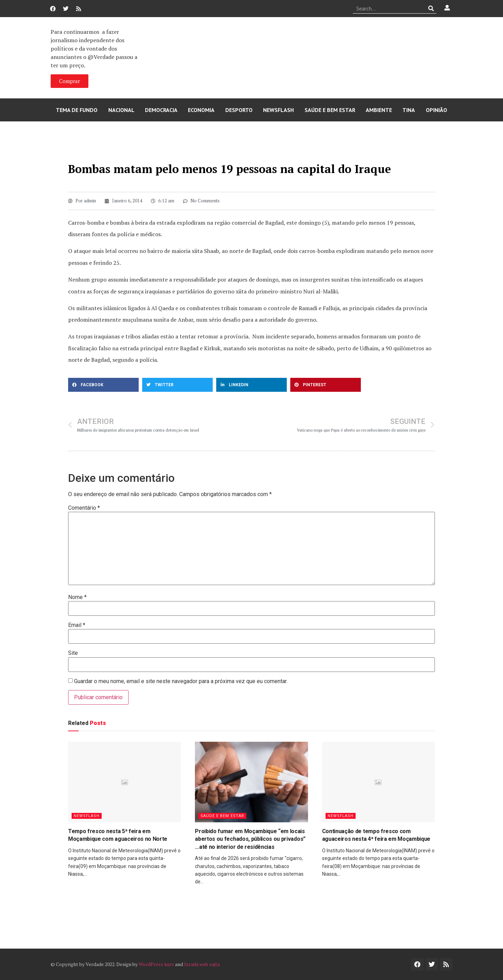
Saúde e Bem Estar (330, 110)
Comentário (84, 508)
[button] (103, 385)
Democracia (161, 110)
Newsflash (278, 110)
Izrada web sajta (202, 964)
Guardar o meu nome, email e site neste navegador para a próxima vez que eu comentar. (181, 681)
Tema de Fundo (77, 110)
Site (73, 653)
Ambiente (379, 110)
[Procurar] (431, 8)
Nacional (121, 110)
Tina (409, 110)
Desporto (239, 110)
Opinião (436, 110)
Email (77, 625)
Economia (201, 110)
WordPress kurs (156, 964)
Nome (77, 597)
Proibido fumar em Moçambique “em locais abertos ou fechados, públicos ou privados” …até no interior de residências (250, 839)
